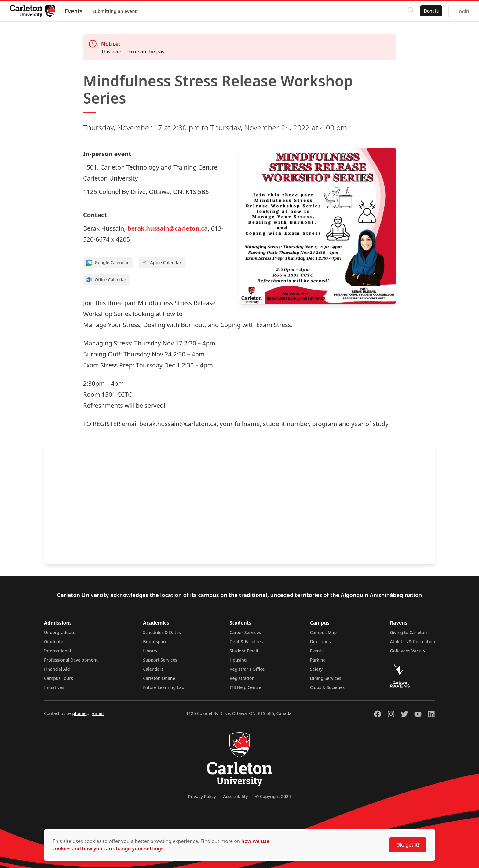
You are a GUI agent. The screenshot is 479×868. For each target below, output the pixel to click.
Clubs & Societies (327, 687)
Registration (242, 678)
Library (150, 651)
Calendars (153, 669)
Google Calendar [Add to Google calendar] (108, 263)
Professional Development (71, 660)
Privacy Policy (202, 796)
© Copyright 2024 (273, 796)
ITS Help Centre (246, 687)
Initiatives (54, 687)
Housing (238, 660)
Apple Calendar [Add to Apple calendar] (162, 263)
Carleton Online (159, 678)
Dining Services (326, 678)
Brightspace (155, 642)
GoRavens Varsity (408, 651)
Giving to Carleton (409, 632)
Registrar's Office (247, 669)
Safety (316, 669)
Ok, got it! (408, 845)
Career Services (245, 632)
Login (463, 11)
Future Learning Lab (164, 687)
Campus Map (324, 632)
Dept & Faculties (246, 642)
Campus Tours (59, 678)
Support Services (160, 660)
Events (74, 11)
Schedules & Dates (162, 632)
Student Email (244, 651)
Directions (320, 642)
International (57, 651)
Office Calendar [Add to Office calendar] (106, 280)
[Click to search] (411, 11)
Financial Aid (57, 669)
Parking (318, 660)
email (98, 713)
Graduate (54, 642)
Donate (431, 11)
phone (79, 713)
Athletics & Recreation (413, 642)
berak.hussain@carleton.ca (168, 228)
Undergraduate (60, 632)
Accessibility (235, 796)
